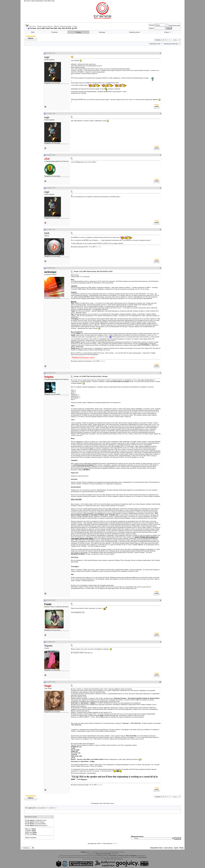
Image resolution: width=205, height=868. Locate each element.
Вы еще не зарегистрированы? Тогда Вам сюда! (39, 1)
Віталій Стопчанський (103, 854)
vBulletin (84, 852)
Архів (176, 848)
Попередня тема (97, 803)
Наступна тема (108, 803)
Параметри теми (155, 44)
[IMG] (27, 832)
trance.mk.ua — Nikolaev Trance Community (41, 26)
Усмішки (28, 831)
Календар (102, 32)
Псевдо (151, 25)
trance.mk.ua (168, 848)
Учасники (54, 32)
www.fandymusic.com (78, 612)
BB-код (28, 829)
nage (47, 57)
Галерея (78, 32)
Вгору (182, 848)
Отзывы (75, 26)
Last (175, 40)
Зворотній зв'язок (156, 848)
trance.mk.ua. (143, 857)
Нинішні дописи (135, 32)
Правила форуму (31, 837)
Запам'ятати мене (173, 25)
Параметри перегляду (171, 44)
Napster (48, 646)
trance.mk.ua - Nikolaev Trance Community (123, 855)
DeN (47, 233)
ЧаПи (33, 32)
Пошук (167, 32)
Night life (56, 26)
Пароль (151, 28)
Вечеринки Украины (66, 26)
